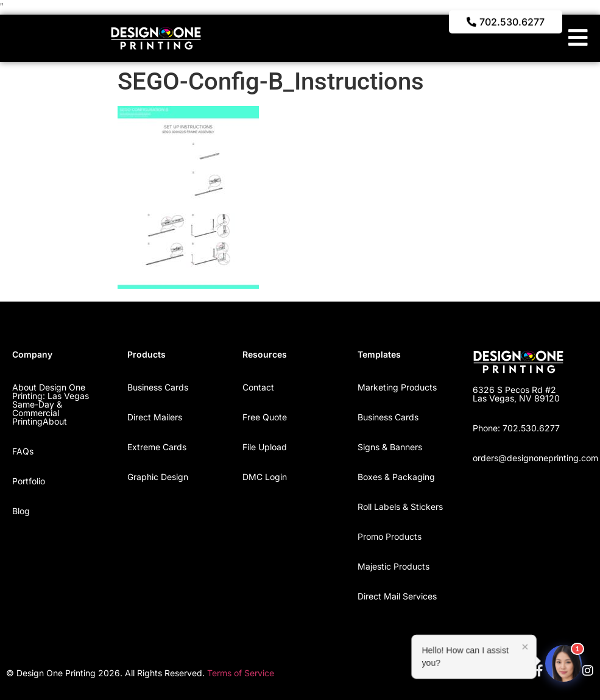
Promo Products (390, 536)
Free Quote (265, 417)
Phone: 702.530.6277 (516, 428)
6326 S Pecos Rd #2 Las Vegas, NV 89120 (516, 394)
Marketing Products (397, 387)
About (55, 421)
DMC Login (265, 477)
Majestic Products (394, 566)
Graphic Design (158, 477)
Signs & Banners (390, 447)
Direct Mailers (155, 417)
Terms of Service (241, 673)
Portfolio (29, 481)
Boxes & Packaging (396, 477)
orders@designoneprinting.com (535, 458)
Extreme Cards (157, 447)
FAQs (23, 451)
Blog (21, 511)
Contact (258, 387)
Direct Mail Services (397, 596)
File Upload (265, 447)
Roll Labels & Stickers (400, 507)
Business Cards (158, 387)
